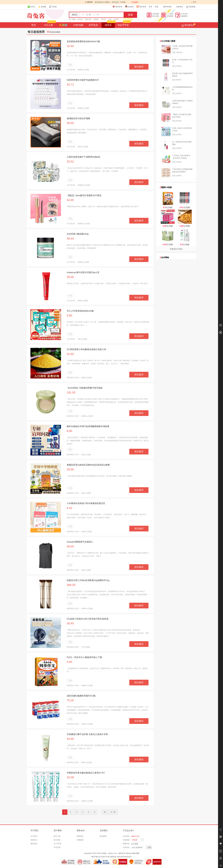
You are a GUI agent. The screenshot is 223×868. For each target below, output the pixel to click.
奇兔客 (36, 16)
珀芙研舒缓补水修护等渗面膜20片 (83, 80)
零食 (110, 19)
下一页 (113, 812)
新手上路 (57, 836)
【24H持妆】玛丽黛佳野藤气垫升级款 (85, 388)
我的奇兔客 (167, 7)
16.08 (70, 777)
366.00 (71, 585)
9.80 (69, 315)
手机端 (53, 7)
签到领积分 (188, 25)
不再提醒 (135, 2)
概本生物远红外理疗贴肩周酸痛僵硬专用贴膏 (88, 426)
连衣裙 (80, 19)
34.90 (70, 200)
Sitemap (129, 853)
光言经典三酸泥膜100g (78, 234)
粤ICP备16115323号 (99, 857)
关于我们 (34, 836)
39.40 (70, 623)
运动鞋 (116, 19)
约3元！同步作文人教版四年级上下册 (84, 657)
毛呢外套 (88, 19)
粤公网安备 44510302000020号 (120, 857)
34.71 (70, 85)
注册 (156, 7)
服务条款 (34, 844)
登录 (150, 7)
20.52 (70, 162)
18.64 (70, 46)
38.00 (70, 277)
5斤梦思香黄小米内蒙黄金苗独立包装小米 (86, 349)
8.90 (69, 431)
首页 (34, 25)
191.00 (71, 392)
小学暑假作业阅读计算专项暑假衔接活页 (86, 503)
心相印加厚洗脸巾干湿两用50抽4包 (83, 157)
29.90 (70, 469)
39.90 (70, 123)
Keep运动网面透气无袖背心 (80, 542)
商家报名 (80, 836)
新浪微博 (103, 836)
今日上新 (50, 24)
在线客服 (191, 7)
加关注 (31, 7)
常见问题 (57, 847)
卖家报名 (180, 7)
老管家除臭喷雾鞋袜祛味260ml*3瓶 (83, 41)
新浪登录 (117, 7)
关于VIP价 (58, 844)
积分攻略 (57, 840)
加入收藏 (135, 844)
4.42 (69, 508)
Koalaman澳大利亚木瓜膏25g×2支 (83, 272)
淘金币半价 (124, 24)
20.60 (70, 354)
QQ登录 (129, 7)
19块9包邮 (78, 25)
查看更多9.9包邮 (176, 249)
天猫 (70, 65)
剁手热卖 (93, 25)
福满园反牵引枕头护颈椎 (78, 118)
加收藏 (43, 7)
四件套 (103, 19)
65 (105, 812)
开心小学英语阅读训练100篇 (80, 311)
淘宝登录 (141, 7)
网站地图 (136, 853)
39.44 (70, 238)
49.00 (70, 546)
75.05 (70, 700)
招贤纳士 (34, 840)
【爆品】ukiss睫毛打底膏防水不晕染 (84, 195)
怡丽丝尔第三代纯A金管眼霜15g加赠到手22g (88, 580)
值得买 (110, 24)
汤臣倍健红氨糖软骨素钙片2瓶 (81, 696)
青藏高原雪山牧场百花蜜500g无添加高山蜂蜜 (88, 465)
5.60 (69, 662)
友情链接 (80, 840)
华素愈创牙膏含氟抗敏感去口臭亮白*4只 (86, 773)
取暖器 (96, 19)
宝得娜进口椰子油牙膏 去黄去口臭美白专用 (87, 734)
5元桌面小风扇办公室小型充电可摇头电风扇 (88, 619)
